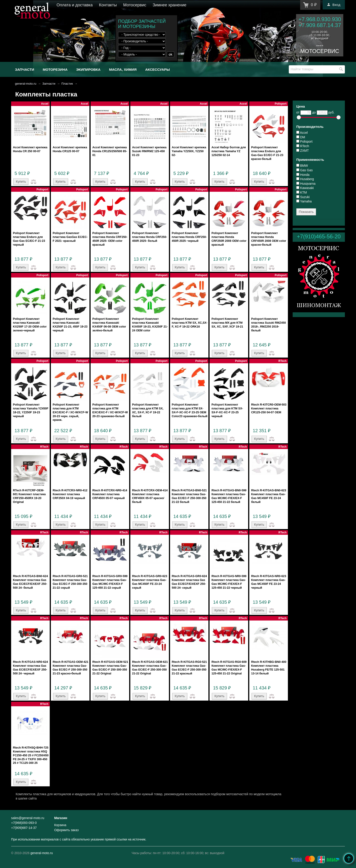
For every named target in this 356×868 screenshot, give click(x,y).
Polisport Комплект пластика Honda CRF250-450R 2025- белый (150, 237)
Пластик (67, 84)
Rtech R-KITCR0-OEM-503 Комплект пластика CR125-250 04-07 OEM (269, 409)
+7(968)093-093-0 (24, 823)
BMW (302, 166)
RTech (303, 146)
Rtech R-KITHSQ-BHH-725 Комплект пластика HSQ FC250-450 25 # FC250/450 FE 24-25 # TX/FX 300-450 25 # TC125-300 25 (31, 755)
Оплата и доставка (75, 5)
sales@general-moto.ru (28, 818)
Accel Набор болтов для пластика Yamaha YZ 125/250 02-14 (229, 151)
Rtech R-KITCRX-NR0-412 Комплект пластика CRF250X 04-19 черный (70, 494)
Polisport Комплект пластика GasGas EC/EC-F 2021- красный (70, 237)
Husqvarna (306, 184)
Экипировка (88, 69)
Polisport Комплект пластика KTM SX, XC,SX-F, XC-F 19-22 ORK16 (190, 323)
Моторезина (55, 69)
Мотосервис (135, 5)
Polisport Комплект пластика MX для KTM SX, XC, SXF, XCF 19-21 (227, 323)
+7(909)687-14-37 (24, 828)
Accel (302, 133)
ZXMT (303, 151)
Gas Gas (304, 170)
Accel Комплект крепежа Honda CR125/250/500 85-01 (110, 151)
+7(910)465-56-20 (319, 236)
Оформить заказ (67, 830)
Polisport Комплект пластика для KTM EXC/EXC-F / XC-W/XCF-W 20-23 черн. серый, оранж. (70, 412)
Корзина (60, 825)
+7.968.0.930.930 (320, 19)
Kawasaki (305, 188)
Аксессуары (157, 69)
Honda (303, 175)
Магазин (61, 818)
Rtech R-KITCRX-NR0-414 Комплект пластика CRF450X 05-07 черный (110, 494)
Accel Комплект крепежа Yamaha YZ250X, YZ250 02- (189, 151)
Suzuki (303, 197)
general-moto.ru (26, 84)
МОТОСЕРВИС (320, 51)
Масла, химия (123, 69)
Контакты (108, 5)
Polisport (304, 141)
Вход (334, 5)
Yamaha (304, 201)
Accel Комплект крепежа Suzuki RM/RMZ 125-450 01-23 (149, 151)
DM (301, 137)
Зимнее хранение (169, 5)
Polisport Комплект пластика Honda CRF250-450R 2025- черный (189, 237)
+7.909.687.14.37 (320, 25)
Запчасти (25, 69)
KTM (302, 192)
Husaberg (305, 179)
